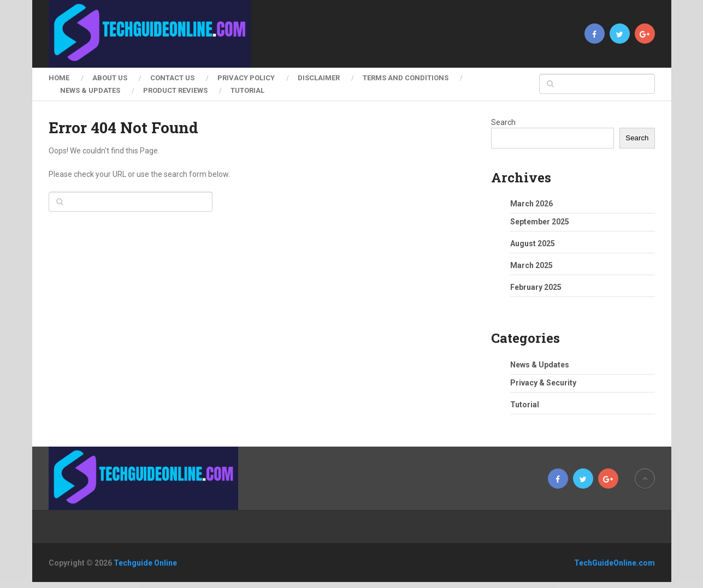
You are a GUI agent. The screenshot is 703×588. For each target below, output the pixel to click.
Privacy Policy (246, 78)
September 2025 (540, 222)
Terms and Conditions (406, 78)
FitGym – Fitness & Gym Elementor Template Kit (224, 585)
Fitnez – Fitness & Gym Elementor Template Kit (326, 585)
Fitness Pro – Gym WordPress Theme (301, 585)
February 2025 (536, 287)
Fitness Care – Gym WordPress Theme (249, 585)
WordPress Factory (203, 585)
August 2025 (533, 243)
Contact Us (172, 78)
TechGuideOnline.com (615, 563)
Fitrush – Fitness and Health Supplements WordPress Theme (389, 585)
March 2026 (531, 204)
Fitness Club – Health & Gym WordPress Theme (275, 585)
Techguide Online (145, 563)
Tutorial (247, 90)
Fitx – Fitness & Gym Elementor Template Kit (419, 585)
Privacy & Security (543, 383)
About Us (110, 78)
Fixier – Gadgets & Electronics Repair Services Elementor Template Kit (488, 585)
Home (59, 78)
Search (503, 122)
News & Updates (90, 90)
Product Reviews (175, 90)
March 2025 (531, 265)
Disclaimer (319, 78)
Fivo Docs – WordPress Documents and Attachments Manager (450, 585)
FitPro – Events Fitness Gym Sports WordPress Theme (355, 585)
